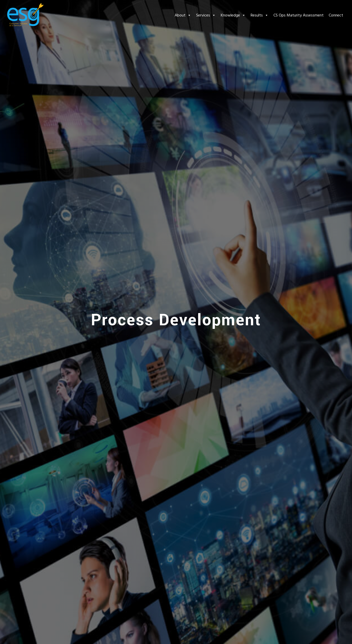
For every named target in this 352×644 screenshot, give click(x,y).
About (183, 15)
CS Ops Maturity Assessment (299, 15)
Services (206, 15)
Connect (336, 15)
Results (260, 15)
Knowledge (233, 15)
